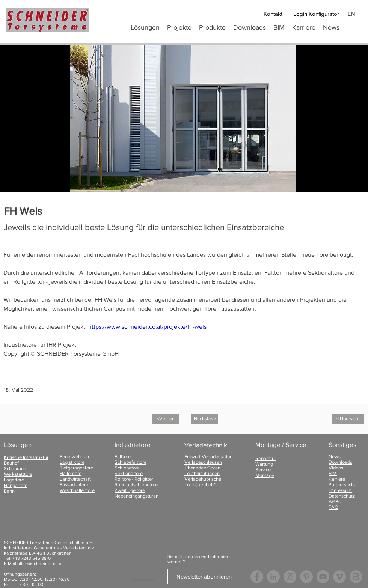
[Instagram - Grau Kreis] (290, 577)
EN (351, 14)
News (335, 456)
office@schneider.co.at (40, 564)
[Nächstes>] (205, 419)
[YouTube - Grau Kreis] (323, 577)
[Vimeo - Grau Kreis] (339, 577)
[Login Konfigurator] (316, 14)
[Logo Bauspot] (356, 577)
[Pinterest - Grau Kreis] (306, 577)
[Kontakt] (273, 14)
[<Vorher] (165, 419)
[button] (212, 27)
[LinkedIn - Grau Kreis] (273, 577)
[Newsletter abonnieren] (204, 577)
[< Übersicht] (348, 419)
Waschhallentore (77, 490)
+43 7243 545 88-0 (32, 558)
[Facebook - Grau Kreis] (257, 577)
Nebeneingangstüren (136, 496)
